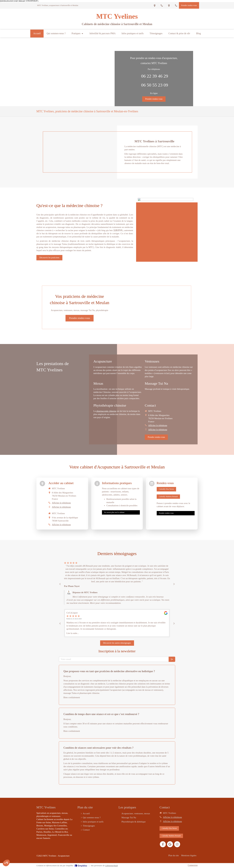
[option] (117, 584)
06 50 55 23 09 (155, 85)
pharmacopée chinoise (106, 411)
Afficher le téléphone (158, 425)
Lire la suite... (73, 633)
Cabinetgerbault (111, 866)
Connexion (193, 865)
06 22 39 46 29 (155, 76)
